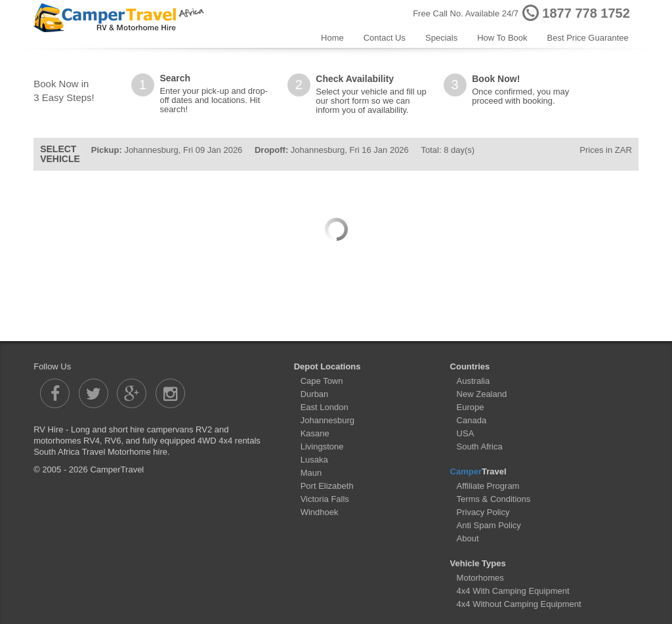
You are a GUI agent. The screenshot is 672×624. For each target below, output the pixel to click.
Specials (441, 38)
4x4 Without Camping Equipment (519, 604)
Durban (315, 394)
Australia (473, 381)
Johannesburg (327, 420)
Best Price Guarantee (588, 38)
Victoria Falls (325, 499)
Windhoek (320, 512)
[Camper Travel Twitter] (94, 393)
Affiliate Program (488, 486)
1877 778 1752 (586, 13)
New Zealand (482, 394)
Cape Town (322, 381)
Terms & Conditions (494, 499)
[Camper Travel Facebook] (55, 393)
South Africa (480, 447)
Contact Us (385, 38)
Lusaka (314, 460)
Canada (472, 420)
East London (325, 407)
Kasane (315, 433)
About (468, 538)
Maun (311, 473)
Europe (471, 407)
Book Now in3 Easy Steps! (64, 91)
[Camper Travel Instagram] (170, 393)
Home (332, 38)
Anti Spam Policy (489, 525)
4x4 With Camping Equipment (513, 591)
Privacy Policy (483, 512)
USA (466, 433)
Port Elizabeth (327, 486)
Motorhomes (480, 578)
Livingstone (322, 447)
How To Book (502, 38)
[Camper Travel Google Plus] (132, 393)
